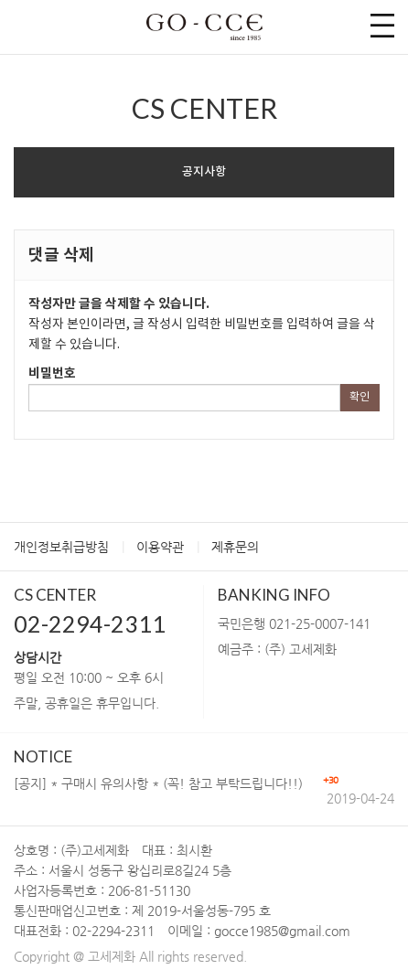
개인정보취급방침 (61, 547)
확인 (360, 397)
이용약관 (160, 547)
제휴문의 (235, 547)
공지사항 (204, 172)
